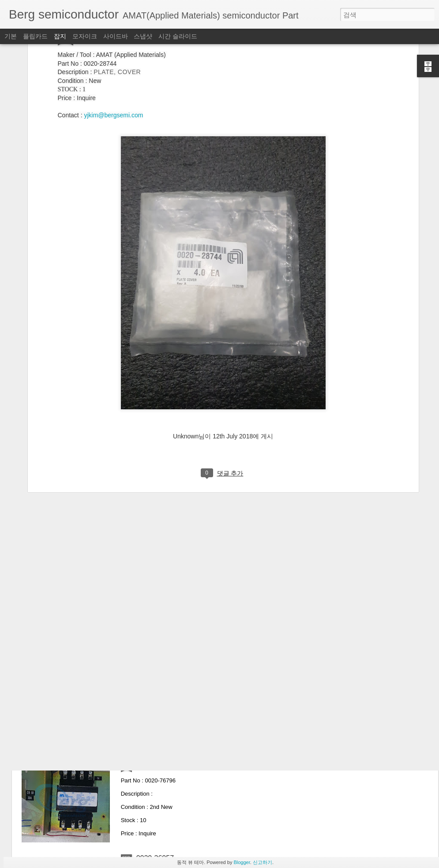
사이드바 (116, 36)
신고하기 (263, 862)
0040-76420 (155, 658)
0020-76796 (155, 758)
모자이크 (85, 36)
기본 (11, 36)
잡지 (60, 36)
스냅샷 (143, 36)
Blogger (242, 862)
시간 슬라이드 (178, 36)
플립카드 (35, 36)
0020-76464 (155, 558)
